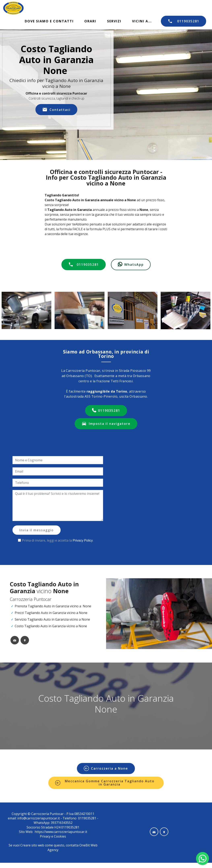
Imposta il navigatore (106, 424)
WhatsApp (131, 265)
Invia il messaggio (37, 530)
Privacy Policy (83, 540)
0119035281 (184, 21)
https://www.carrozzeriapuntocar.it (61, 832)
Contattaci (56, 110)
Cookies (60, 836)
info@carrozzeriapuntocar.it (39, 818)
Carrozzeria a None (106, 768)
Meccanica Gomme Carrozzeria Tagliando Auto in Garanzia (105, 783)
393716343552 (61, 823)
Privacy (46, 836)
